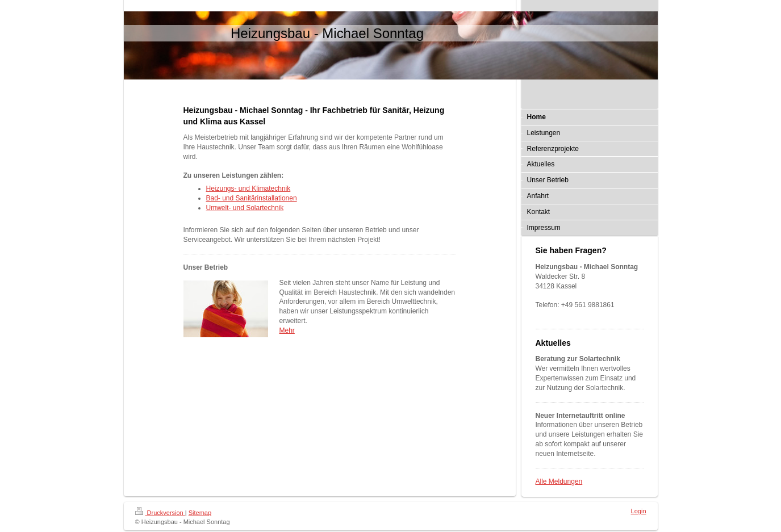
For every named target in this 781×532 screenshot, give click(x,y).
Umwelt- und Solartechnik (245, 208)
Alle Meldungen (559, 481)
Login (639, 511)
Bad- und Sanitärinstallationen (252, 198)
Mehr (287, 330)
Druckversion (160, 513)
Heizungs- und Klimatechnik (248, 188)
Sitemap (200, 513)
